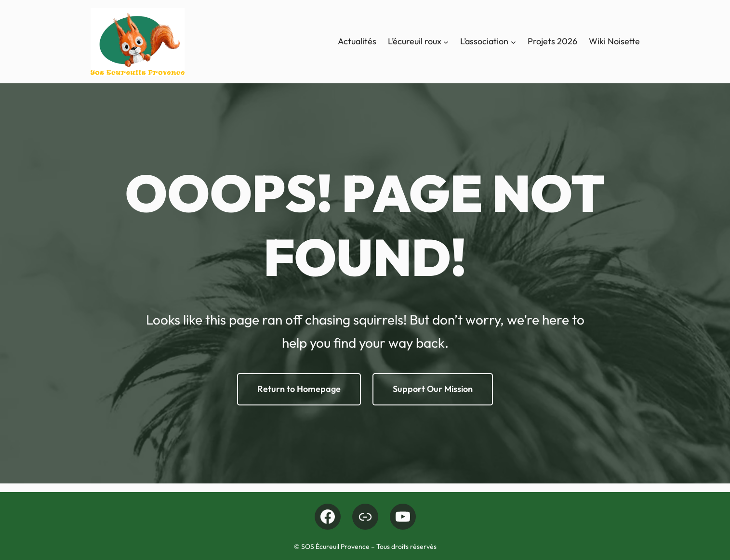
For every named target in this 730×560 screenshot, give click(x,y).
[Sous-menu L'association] (513, 42)
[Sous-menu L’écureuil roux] (446, 42)
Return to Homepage (299, 389)
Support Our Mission (433, 389)
